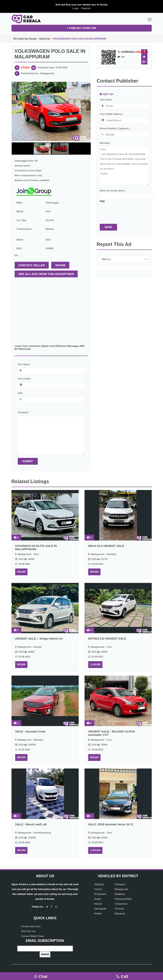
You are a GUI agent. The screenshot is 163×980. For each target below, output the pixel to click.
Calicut (98, 889)
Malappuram (122, 889)
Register (86, 8)
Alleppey (99, 884)
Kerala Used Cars (31, 926)
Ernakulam (100, 894)
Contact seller (32, 265)
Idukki (98, 899)
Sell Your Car (28, 931)
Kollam (98, 914)
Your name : (107, 100)
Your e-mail (24, 379)
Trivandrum (121, 904)
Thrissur (119, 909)
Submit (28, 461)
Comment (23, 412)
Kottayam (120, 884)
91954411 (132, 52)
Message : (105, 143)
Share (60, 265)
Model (20, 212)
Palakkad (120, 894)
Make (19, 203)
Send (108, 227)
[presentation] (129, 211)
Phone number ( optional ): (115, 129)
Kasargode (100, 909)
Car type (21, 220)
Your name (24, 364)
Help (102, 201)
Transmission (24, 229)
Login (75, 8)
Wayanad (120, 914)
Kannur (98, 904)
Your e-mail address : (112, 114)
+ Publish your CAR (82, 28)
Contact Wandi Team (33, 936)
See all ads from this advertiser (46, 274)
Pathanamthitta (123, 899)
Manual (50, 229)
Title (20, 393)
